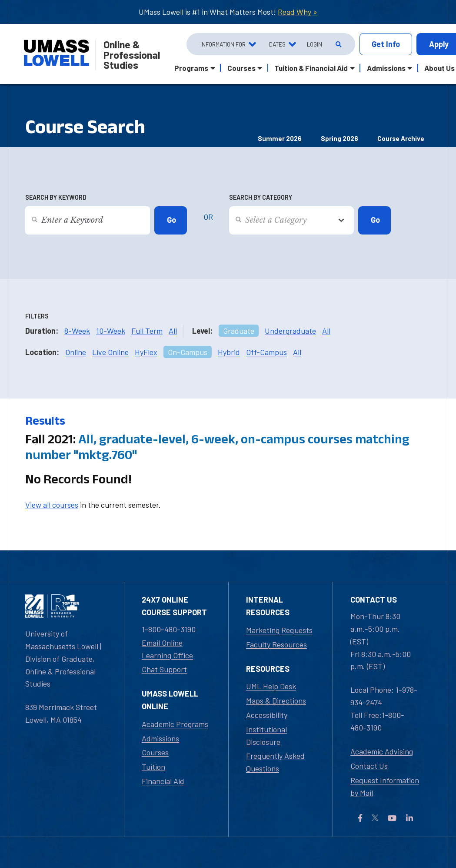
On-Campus (188, 352)
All (173, 331)
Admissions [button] (386, 68)
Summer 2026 (280, 138)
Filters (37, 316)
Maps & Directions (276, 700)
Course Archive (401, 138)
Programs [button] (191, 68)
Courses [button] (241, 68)
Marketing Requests (279, 630)
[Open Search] (338, 44)
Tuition (153, 767)
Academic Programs (175, 724)
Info (386, 44)
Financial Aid (163, 781)
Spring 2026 (340, 138)
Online (76, 352)
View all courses (52, 505)
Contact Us (369, 766)
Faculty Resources (276, 644)
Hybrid (229, 352)
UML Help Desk (271, 686)
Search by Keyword (56, 197)
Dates (277, 44)
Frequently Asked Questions (275, 762)
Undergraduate (290, 331)
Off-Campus (266, 352)
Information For (223, 44)
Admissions (160, 738)
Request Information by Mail (385, 786)
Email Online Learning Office (167, 649)
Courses (155, 752)
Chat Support (164, 669)
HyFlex (146, 352)
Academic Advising (382, 751)
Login (315, 44)
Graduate (239, 331)
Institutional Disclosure (266, 736)
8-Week (77, 331)
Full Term (147, 331)
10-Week (111, 331)
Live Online (110, 352)
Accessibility (267, 715)
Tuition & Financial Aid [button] (311, 68)
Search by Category (261, 197)
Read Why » (298, 12)
